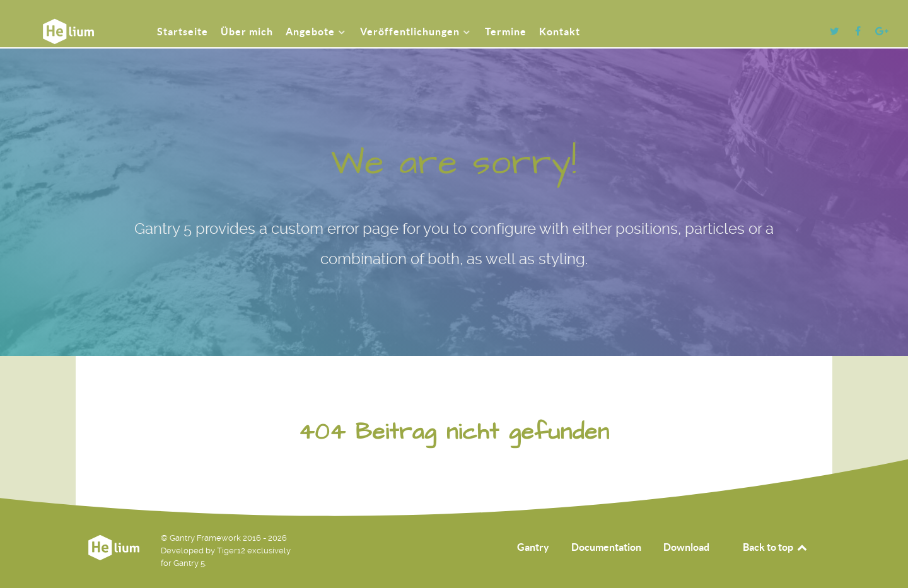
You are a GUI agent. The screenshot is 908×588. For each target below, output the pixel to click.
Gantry (533, 547)
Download (686, 547)
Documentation (606, 547)
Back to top (776, 547)
